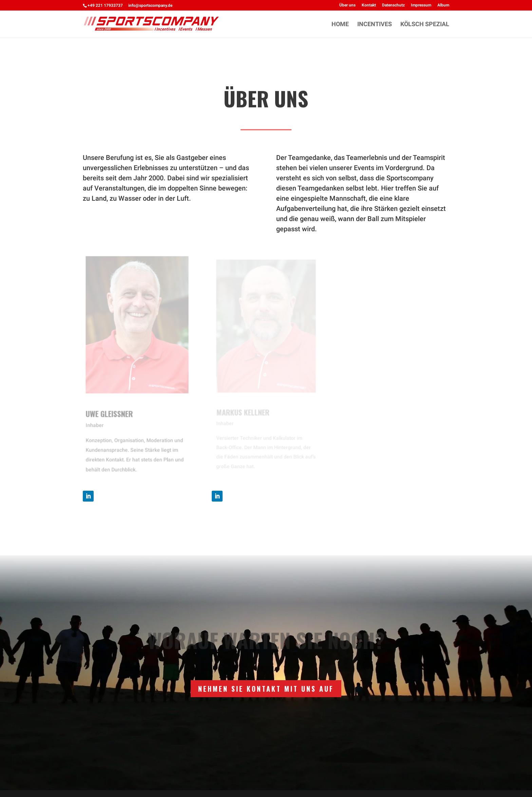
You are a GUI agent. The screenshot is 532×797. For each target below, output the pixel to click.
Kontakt (369, 5)
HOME (340, 25)
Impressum (421, 5)
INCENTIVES (375, 25)
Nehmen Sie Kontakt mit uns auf (266, 689)
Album (443, 5)
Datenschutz (393, 5)
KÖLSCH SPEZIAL (425, 25)
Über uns (347, 5)
